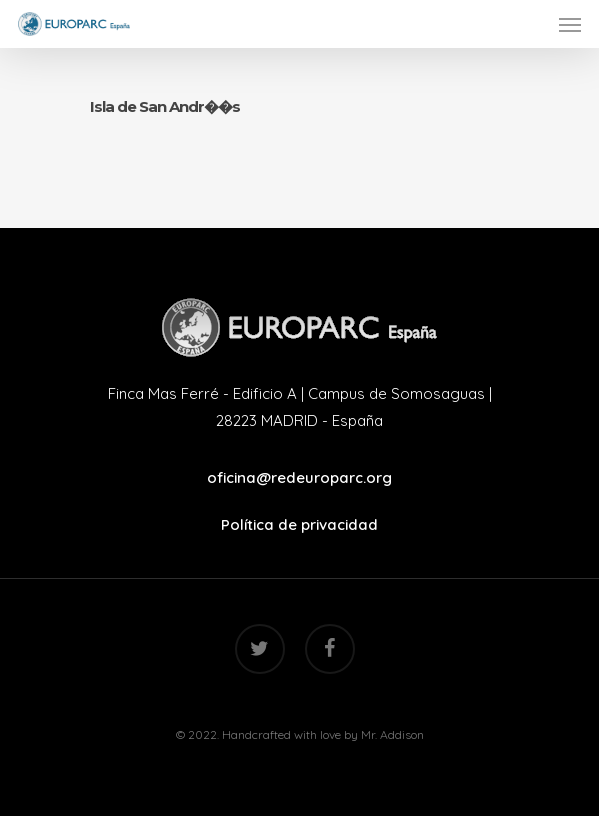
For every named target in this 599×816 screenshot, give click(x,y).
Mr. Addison (392, 734)
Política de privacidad (299, 524)
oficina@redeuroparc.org (299, 477)
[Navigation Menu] (570, 24)
